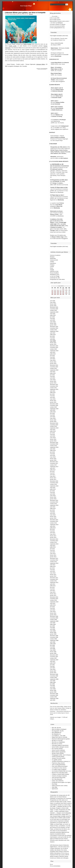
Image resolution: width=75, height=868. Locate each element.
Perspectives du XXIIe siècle (60, 180)
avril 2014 (53, 533)
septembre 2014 (54, 525)
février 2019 (53, 439)
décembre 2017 (54, 462)
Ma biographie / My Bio (58, 731)
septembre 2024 (54, 331)
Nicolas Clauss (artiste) (58, 753)
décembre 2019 (54, 423)
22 (63, 293)
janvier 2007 (53, 673)
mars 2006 (53, 689)
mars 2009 (53, 631)
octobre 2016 (53, 484)
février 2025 (53, 323)
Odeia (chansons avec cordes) (60, 786)
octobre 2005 (53, 697)
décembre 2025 (54, 307)
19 (55, 293)
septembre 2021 (54, 389)
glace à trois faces (55, 229)
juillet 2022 (53, 373)
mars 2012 (53, 573)
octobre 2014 (53, 523)
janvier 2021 (53, 402)
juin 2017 (52, 471)
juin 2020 (52, 413)
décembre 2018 (54, 442)
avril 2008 (53, 649)
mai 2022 (52, 376)
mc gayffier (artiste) (57, 760)
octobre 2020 (53, 407)
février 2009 (53, 632)
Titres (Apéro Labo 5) (56, 94)
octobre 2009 (53, 620)
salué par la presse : (58, 169)
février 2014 (53, 536)
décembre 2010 (54, 597)
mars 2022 (53, 380)
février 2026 (53, 304)
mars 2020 (53, 418)
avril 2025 (53, 320)
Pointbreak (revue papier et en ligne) (61, 782)
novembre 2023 (54, 347)
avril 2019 (53, 436)
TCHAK (53, 80)
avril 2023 (53, 359)
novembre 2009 (54, 618)
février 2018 (53, 459)
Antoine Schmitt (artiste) (58, 757)
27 (58, 294)
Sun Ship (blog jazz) (57, 779)
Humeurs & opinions (55, 255)
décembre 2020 (54, 404)
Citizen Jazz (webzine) (58, 781)
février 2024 (53, 343)
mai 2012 (52, 570)
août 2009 (53, 623)
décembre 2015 (54, 500)
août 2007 (53, 661)
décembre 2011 (54, 578)
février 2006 (53, 690)
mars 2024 (53, 341)
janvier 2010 (53, 615)
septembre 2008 (54, 640)
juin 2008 (52, 645)
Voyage (52, 270)
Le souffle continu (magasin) (59, 770)
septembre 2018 (54, 447)
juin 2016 (52, 491)
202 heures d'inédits (64, 48)
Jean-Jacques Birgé (26, 6)
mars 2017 (53, 476)
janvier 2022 (53, 383)
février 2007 (53, 671)
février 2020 (53, 420)
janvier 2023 (53, 364)
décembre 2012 (54, 558)
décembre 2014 (54, 520)
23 (66, 293)
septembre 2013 (54, 544)
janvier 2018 (53, 460)
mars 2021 (53, 399)
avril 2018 (53, 455)
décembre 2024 (54, 327)
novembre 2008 (54, 637)
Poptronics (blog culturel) (58, 763)
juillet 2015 (53, 508)
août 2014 (53, 526)
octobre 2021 (53, 388)
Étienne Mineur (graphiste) (59, 752)
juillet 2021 (53, 393)
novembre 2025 (54, 309)
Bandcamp (61, 192)
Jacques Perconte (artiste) (59, 758)
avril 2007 (53, 668)
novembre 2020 (54, 405)
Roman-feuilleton (54, 273)
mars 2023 (53, 360)
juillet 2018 (53, 450)
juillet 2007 (53, 663)
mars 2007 (53, 669)
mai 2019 (52, 434)
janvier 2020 (53, 422)
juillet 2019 (53, 431)
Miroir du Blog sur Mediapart (59, 729)
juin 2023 (52, 356)
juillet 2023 (53, 354)
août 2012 (53, 565)
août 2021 (53, 391)
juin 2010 (52, 607)
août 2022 (53, 372)
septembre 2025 (54, 312)
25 (52, 294)
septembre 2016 (54, 486)
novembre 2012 (54, 560)
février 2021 (53, 401)
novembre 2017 (54, 463)
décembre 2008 (54, 636)
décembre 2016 (54, 481)
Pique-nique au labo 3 (58, 195)
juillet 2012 (53, 566)
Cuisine (52, 267)
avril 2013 (53, 552)
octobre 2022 (53, 368)
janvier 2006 (53, 692)
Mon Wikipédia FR (57, 732)
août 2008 (53, 642)
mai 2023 (52, 357)
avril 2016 (53, 494)
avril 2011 (53, 591)
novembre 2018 (54, 444)
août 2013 (53, 546)
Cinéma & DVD (54, 260)
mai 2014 (52, 531)
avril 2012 (53, 571)
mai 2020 (52, 415)
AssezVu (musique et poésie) (59, 776)
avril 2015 (53, 513)
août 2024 (53, 333)
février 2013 (53, 555)
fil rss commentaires (55, 866)
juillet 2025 (53, 315)
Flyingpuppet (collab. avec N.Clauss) (61, 755)
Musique (31, 14)
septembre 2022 (54, 370)
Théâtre (52, 262)
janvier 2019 (53, 441)
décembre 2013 (54, 539)
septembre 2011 (54, 582)
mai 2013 (52, 550)
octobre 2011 (53, 581)
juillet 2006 (53, 682)
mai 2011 (52, 589)
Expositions (53, 263)
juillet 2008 (53, 644)
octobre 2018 (53, 446)
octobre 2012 (53, 562)
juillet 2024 (53, 335)
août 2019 (53, 430)
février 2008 (53, 652)
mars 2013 (53, 554)
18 (52, 293)
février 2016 (53, 497)
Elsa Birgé (55, 784)
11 (52, 292)
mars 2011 (53, 592)
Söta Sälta (55, 787)
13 (58, 292)
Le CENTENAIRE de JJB (57, 164)
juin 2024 (52, 336)
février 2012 (53, 574)
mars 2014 (53, 534)
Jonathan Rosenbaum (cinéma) (60, 761)
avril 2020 (53, 417)
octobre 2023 (53, 349)
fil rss (51, 864)
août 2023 (53, 352)
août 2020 (53, 410)
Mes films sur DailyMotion (58, 742)
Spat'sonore (55, 789)
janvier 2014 (53, 537)
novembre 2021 (54, 386)
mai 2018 (52, 454)
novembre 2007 (54, 657)
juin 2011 (52, 587)
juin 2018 (52, 452)
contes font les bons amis (57, 226)
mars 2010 (53, 612)
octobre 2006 (53, 678)
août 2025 (53, 314)
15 (63, 292)
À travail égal (63, 222)
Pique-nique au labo (62, 187)
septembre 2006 (54, 679)
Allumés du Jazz (54, 271)
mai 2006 (52, 686)
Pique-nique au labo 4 (57, 69)
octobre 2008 (53, 639)
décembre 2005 (54, 694)
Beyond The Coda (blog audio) (60, 773)
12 (55, 292)
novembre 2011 (54, 579)
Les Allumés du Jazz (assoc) (59, 768)
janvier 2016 (53, 499)
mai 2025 (52, 319)
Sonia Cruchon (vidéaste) (58, 750)
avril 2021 (53, 397)
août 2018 (53, 449)
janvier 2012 (53, 576)
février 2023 (53, 362)
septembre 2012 (54, 563)
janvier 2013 (53, 557)
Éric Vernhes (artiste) (57, 749)
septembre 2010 (54, 602)
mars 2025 (53, 322)
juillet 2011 (53, 586)
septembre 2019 (54, 428)
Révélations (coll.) (55, 275)
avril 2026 (53, 301)
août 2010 (53, 603)
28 (61, 294)
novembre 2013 (54, 541)
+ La (63, 227)
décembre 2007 (54, 655)
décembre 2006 (54, 674)
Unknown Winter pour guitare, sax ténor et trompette (25, 13)
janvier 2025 (53, 325)
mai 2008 (52, 647)
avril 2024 (53, 339)
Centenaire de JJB (55, 278)
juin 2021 (52, 394)
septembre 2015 (54, 505)
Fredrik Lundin (13, 46)
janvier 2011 (53, 595)
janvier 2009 (53, 634)
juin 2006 (52, 684)
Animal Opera (58, 73)
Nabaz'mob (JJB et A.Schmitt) (60, 737)
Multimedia (53, 258)
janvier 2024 (53, 344)
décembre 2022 (54, 365)
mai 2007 (52, 666)
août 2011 (53, 584)
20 (58, 293)
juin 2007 (52, 665)
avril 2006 (53, 687)
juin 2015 (52, 510)
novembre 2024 (54, 328)
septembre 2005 (54, 698)
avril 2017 (53, 475)
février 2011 (53, 594)
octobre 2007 (53, 658)
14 (61, 292)
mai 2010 (52, 608)
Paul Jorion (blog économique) (60, 766)
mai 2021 (52, 396)
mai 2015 (52, 512)
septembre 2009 (54, 621)
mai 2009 (52, 628)
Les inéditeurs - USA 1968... (59, 736)
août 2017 (53, 468)
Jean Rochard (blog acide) (59, 778)
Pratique (52, 265)
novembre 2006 (54, 676)
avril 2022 (53, 378)
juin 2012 (52, 568)
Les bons (63, 224)
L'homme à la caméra (56, 227)
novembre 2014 (54, 521)
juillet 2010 (53, 605)
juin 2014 (52, 529)
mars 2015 (53, 515)
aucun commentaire (42, 69)
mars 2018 (53, 457)
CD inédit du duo (58, 235)
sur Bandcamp (60, 216)
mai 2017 (52, 473)
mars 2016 (53, 496)
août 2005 (53, 700)
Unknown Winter (41, 64)
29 (63, 294)
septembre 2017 (54, 467)
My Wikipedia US (56, 734)
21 (61, 293)
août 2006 (53, 681)
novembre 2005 (54, 695)
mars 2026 (53, 302)
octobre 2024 (53, 330)
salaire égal (53, 224)
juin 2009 (52, 626)
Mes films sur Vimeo (57, 744)
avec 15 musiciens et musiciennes (59, 166)
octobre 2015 (53, 504)
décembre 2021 (54, 385)
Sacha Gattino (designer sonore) (60, 747)
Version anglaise (55, 129)
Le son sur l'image (55, 276)
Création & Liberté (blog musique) (60, 774)
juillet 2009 (53, 624)
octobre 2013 (53, 542)
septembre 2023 (54, 351)
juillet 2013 (53, 547)
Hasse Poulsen (27, 44)
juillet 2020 (53, 412)
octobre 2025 (53, 310)
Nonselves (53, 157)
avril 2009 (53, 629)
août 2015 (53, 507)
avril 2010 (53, 610)
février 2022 (53, 381)
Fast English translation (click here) (59, 36)
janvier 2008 (53, 653)
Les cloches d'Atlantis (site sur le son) (62, 771)
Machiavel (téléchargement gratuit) (61, 739)
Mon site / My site (56, 728)
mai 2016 (52, 492)
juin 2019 (52, 433)
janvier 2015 (53, 518)
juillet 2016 (53, 489)
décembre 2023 (54, 346)
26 (55, 294)
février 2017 (53, 478)
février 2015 (53, 516)
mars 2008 (53, 650)
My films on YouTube (57, 740)
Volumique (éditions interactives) (60, 745)
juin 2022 (52, 375)
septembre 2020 (54, 409)
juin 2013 (52, 549)
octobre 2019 (53, 426)
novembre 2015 (54, 502)
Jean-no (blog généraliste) (59, 765)
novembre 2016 (54, 483)
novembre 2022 (54, 367)
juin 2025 (52, 317)
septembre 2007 (54, 660)
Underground (65, 126)
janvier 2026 (53, 306)
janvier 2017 (53, 479)
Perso (52, 268)
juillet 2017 (53, 470)
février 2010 (53, 613)
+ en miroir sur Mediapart (56, 23)
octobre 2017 (53, 465)
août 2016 (53, 488)
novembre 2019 (54, 425)
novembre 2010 (54, 599)
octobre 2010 (53, 600)
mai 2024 (52, 338)
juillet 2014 (53, 528)
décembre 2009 (54, 616)
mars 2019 (53, 438)
